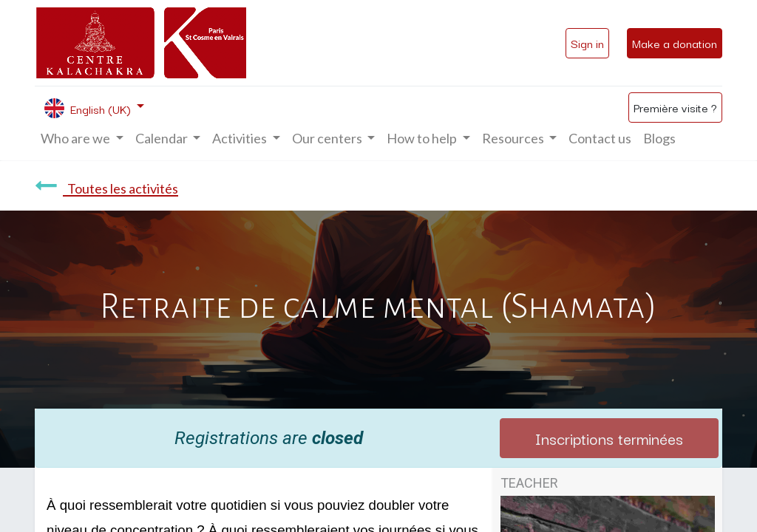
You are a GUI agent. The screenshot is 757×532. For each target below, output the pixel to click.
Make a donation (675, 43)
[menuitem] (600, 139)
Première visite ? (675, 107)
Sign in (587, 43)
